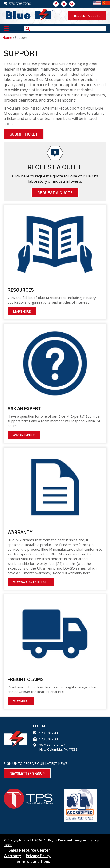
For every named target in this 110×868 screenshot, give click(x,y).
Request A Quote (55, 193)
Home (7, 37)
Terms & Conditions (32, 861)
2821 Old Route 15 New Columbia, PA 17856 (58, 747)
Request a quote (87, 16)
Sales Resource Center (29, 850)
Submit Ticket (24, 134)
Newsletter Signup (27, 774)
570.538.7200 (49, 733)
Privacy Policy (38, 856)
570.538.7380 (49, 739)
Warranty (12, 856)
